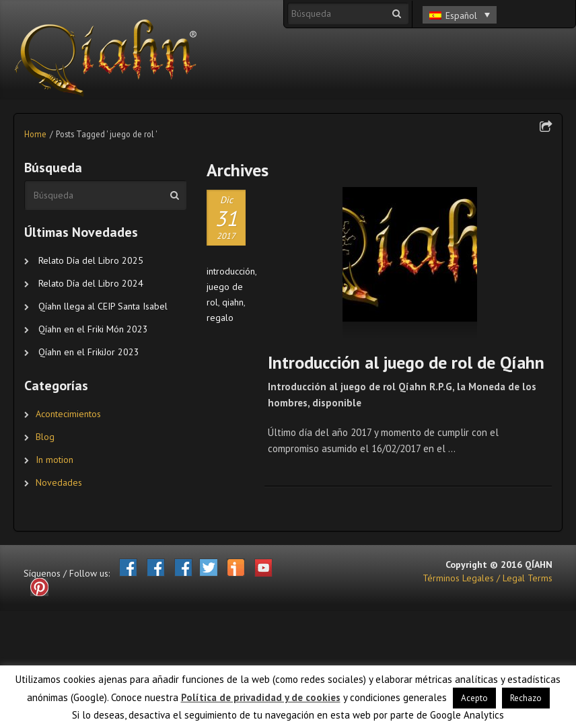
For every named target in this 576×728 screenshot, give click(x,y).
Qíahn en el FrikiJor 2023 (89, 352)
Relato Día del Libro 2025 (91, 260)
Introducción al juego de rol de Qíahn (406, 362)
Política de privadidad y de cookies (261, 697)
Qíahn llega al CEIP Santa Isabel (103, 306)
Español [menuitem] (461, 15)
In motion (55, 460)
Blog (45, 437)
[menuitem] (460, 15)
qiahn (233, 302)
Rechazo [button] (526, 698)
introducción (231, 271)
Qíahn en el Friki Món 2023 (93, 329)
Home (35, 134)
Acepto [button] (474, 698)
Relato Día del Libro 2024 (91, 283)
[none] (460, 12)
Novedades (59, 482)
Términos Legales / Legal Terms (488, 578)
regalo (220, 318)
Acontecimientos (68, 414)
